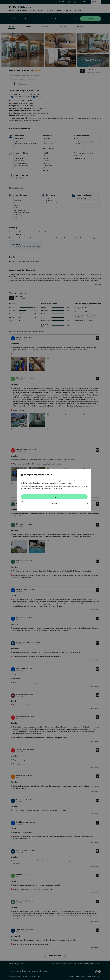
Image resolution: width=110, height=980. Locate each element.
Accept (54, 497)
